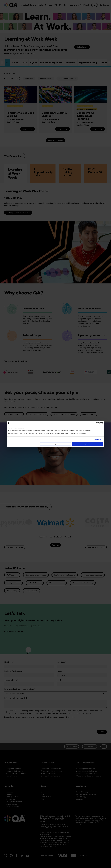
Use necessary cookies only (55, 444)
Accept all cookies (87, 444)
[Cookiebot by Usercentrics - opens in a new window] (94, 423)
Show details (97, 439)
